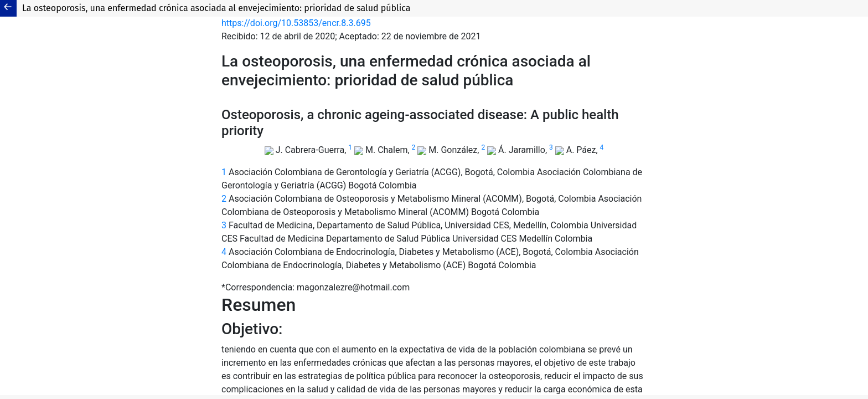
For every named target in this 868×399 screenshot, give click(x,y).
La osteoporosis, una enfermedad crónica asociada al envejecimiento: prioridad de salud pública (216, 8)
